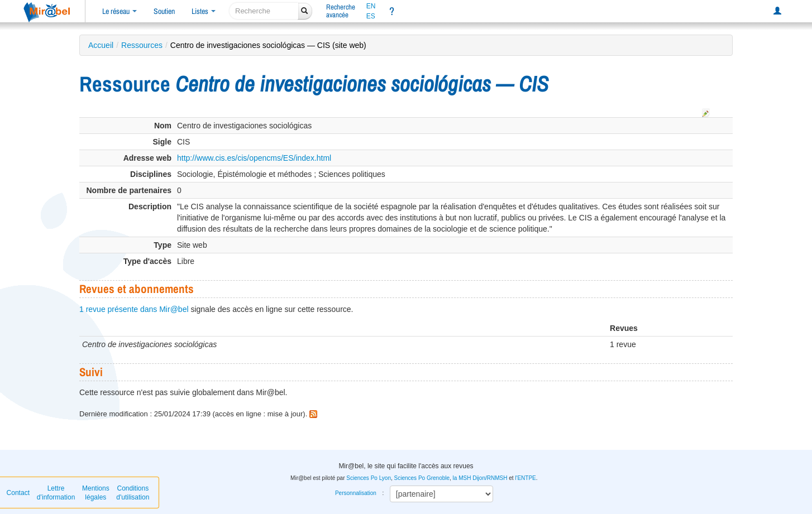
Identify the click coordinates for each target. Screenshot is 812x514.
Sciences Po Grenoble (422, 478)
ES (371, 16)
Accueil (101, 45)
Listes (204, 11)
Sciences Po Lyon (369, 478)
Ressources (142, 45)
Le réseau (120, 11)
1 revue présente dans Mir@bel (134, 309)
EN (371, 6)
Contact (18, 493)
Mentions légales (96, 493)
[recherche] (264, 11)
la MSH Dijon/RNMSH (480, 478)
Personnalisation (356, 493)
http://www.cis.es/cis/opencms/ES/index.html (254, 158)
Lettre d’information (56, 493)
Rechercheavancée (341, 11)
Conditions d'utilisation (133, 493)
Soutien (164, 11)
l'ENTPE (525, 478)
